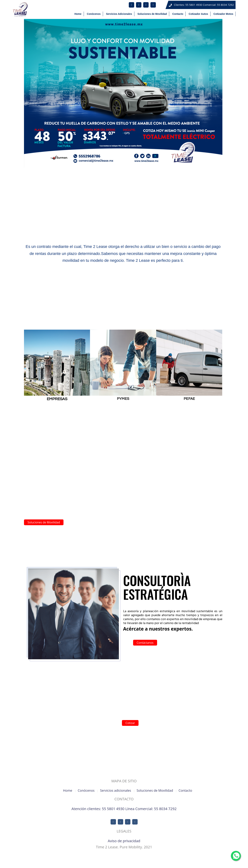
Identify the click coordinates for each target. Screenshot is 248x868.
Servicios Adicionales (155, 862)
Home (122, 862)
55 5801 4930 (194, 5)
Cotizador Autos (219, 862)
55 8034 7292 (225, 5)
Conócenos (135, 862)
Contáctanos (145, 643)
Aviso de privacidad (124, 841)
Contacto (203, 862)
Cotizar (130, 723)
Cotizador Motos (240, 862)
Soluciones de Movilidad (44, 522)
